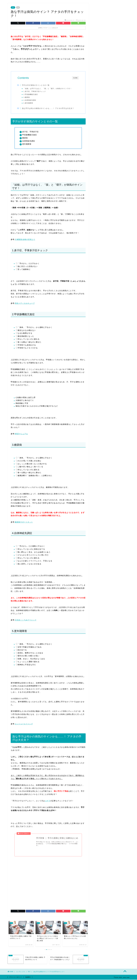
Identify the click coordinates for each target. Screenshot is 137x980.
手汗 (13, 7)
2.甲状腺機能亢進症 (31, 94)
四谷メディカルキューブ (25, 303)
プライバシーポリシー (16, 977)
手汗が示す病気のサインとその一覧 (36, 85)
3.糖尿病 (27, 97)
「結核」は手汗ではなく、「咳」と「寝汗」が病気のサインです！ (48, 89)
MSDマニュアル (21, 434)
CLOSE (75, 78)
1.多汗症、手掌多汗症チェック (35, 91)
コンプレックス (21, 972)
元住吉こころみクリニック (26, 620)
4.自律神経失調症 (30, 100)
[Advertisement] (48, 882)
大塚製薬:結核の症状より (25, 240)
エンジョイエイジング (24, 724)
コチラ (48, 801)
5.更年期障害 (29, 103)
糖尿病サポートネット (24, 522)
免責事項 (28, 977)
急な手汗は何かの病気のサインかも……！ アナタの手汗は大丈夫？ (48, 108)
